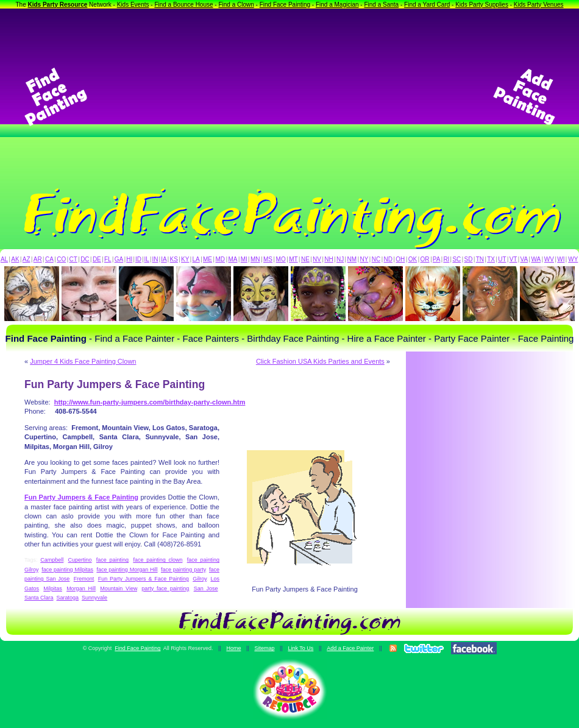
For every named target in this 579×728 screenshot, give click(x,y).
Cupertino (80, 560)
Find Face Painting (285, 5)
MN (255, 259)
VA (524, 259)
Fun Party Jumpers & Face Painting (144, 579)
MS (268, 259)
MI (244, 259)
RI (446, 259)
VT (513, 259)
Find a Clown (236, 5)
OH (400, 259)
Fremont (84, 579)
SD (469, 259)
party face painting (165, 588)
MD (221, 259)
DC (85, 259)
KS (174, 259)
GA (119, 259)
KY (185, 259)
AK (15, 259)
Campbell (52, 560)
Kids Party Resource (58, 5)
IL (147, 259)
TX (491, 259)
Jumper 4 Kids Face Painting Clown (83, 361)
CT (73, 259)
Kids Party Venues (539, 5)
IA (164, 259)
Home (233, 648)
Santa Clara (39, 598)
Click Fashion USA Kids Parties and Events (320, 361)
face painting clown (158, 560)
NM (352, 259)
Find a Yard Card (427, 5)
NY (364, 259)
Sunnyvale (94, 598)
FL (108, 259)
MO (281, 259)
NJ (340, 259)
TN (480, 259)
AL (4, 259)
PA (437, 259)
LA (196, 259)
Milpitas (53, 588)
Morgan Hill (81, 588)
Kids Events (133, 5)
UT (502, 259)
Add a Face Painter (350, 648)
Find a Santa (381, 5)
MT (293, 259)
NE (305, 259)
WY (573, 259)
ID (138, 259)
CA (49, 259)
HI (129, 259)
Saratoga (68, 598)
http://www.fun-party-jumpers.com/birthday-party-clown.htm (150, 402)
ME (208, 259)
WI (561, 259)
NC (376, 259)
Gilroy (200, 579)
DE (97, 259)
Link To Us (300, 648)
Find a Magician (337, 5)
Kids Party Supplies (482, 5)
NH (329, 259)
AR (38, 259)
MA (233, 259)
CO (61, 259)
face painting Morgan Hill (127, 570)
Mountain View (119, 588)
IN (155, 259)
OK (413, 259)
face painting (112, 560)
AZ (27, 259)
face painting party (183, 570)
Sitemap (264, 648)
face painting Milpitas (67, 570)
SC (456, 259)
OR (425, 259)
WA (536, 259)
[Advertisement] (290, 97)
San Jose (206, 588)
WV (549, 259)
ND (388, 259)
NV (317, 259)
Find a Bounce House (183, 5)
